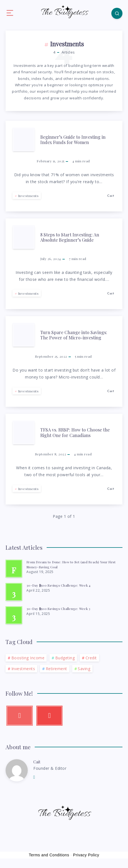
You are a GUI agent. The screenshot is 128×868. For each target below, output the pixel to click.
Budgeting (65, 658)
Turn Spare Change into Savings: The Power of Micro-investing (74, 335)
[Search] (117, 13)
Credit (91, 658)
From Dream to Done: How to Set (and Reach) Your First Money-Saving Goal (71, 564)
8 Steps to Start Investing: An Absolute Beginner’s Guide (70, 237)
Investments (28, 196)
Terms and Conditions (49, 855)
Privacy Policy (86, 855)
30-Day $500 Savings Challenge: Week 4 (58, 585)
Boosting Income (28, 658)
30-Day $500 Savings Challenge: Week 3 (58, 609)
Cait (37, 762)
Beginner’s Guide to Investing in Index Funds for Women (73, 140)
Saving (84, 669)
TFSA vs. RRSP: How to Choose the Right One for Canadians (75, 432)
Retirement (57, 669)
